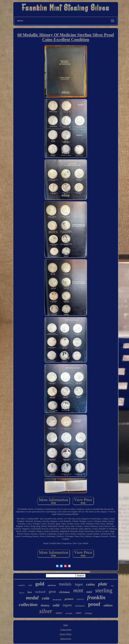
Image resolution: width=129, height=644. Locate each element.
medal (32, 598)
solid (56, 605)
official (22, 593)
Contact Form (66, 630)
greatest (69, 599)
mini (89, 592)
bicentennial (57, 600)
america (80, 599)
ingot (79, 584)
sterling (104, 590)
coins (90, 584)
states (59, 613)
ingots (67, 605)
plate (103, 584)
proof (94, 604)
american (52, 585)
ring (112, 586)
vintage (88, 613)
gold (40, 584)
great (52, 591)
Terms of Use (66, 639)
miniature (80, 606)
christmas (64, 592)
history (45, 605)
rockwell (40, 592)
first (30, 592)
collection (28, 604)
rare (30, 585)
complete (21, 585)
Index (66, 625)
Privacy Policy (66, 634)
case (79, 613)
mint (78, 590)
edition (108, 605)
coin (46, 598)
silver (46, 611)
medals (65, 584)
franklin (96, 597)
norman (69, 613)
